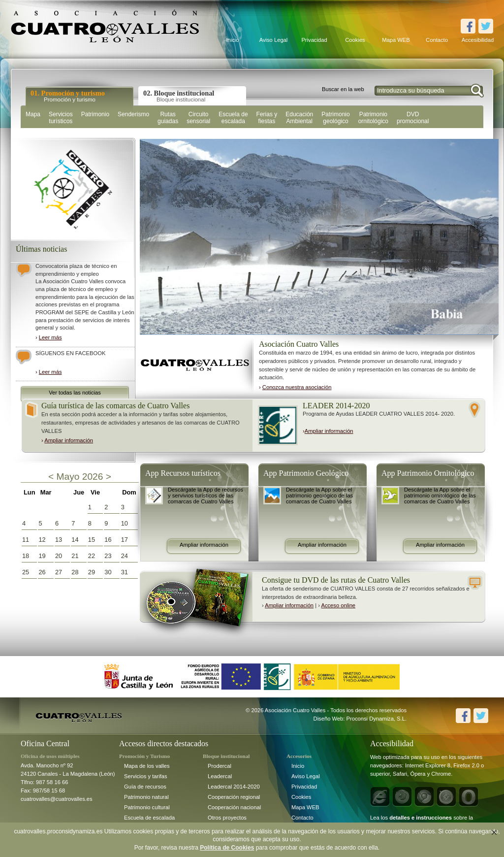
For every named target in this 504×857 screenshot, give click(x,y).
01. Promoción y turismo (68, 96)
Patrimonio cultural (147, 807)
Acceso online (338, 605)
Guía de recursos (145, 787)
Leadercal (220, 776)
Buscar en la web (343, 89)
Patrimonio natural (146, 797)
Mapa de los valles (147, 766)
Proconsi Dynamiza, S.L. (377, 719)
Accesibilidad (478, 40)
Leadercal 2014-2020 (234, 787)
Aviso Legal (274, 40)
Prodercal (220, 766)
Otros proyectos (227, 818)
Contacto (437, 40)
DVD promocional (413, 118)
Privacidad (314, 40)
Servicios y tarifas (146, 776)
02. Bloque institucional (179, 96)
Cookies (355, 40)
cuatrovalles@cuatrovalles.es (57, 799)
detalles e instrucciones (421, 818)
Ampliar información (69, 440)
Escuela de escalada (149, 818)
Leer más (50, 337)
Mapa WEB (396, 40)
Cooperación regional (234, 797)
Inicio (232, 40)
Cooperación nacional (234, 807)
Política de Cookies (227, 848)
